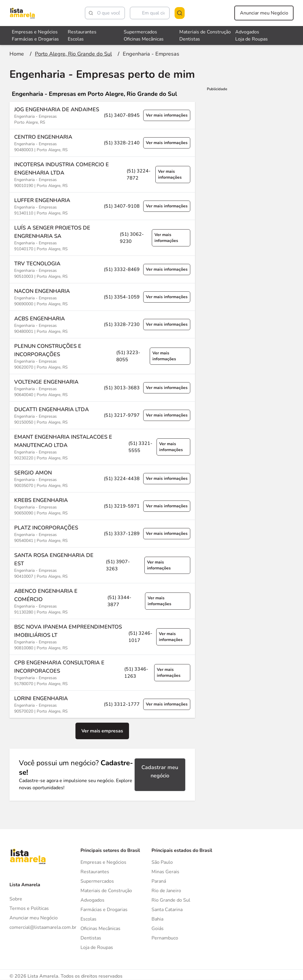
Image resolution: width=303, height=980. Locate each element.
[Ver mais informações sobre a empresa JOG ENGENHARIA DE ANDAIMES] (102, 115)
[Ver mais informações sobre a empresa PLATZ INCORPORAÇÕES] (102, 533)
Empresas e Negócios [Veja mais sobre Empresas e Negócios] (35, 32)
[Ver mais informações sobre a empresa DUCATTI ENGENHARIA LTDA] (102, 415)
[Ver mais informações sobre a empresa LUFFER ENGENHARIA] (102, 206)
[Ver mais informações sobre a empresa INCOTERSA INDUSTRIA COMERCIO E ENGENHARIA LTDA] (102, 174)
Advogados (92, 900)
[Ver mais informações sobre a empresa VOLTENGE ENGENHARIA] (102, 388)
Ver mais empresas (102, 731)
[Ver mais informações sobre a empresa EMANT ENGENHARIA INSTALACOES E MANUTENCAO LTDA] (102, 447)
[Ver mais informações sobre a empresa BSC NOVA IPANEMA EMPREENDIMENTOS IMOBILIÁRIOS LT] (102, 637)
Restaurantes (95, 872)
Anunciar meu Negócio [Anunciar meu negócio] (264, 13)
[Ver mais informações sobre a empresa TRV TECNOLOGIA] (102, 269)
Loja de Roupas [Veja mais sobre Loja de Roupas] (252, 39)
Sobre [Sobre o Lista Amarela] (16, 899)
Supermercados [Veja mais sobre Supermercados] (140, 32)
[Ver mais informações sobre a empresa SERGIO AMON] (102, 478)
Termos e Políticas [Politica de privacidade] (29, 908)
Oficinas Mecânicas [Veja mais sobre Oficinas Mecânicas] (144, 39)
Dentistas (91, 938)
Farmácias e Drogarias (104, 910)
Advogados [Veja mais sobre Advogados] (247, 32)
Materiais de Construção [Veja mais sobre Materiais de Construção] (205, 32)
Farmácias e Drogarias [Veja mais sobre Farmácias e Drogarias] (35, 39)
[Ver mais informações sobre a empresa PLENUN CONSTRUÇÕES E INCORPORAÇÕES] (102, 356)
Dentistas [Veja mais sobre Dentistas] (190, 39)
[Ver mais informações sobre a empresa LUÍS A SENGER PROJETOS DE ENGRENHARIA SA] (102, 238)
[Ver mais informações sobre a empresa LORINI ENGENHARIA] (102, 704)
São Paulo (162, 862)
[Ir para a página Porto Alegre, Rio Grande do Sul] (73, 54)
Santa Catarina (167, 910)
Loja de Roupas (97, 947)
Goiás (158, 929)
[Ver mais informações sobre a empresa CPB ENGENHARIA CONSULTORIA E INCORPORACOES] (102, 673)
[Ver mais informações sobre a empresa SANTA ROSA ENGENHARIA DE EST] (102, 565)
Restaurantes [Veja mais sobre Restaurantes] (82, 32)
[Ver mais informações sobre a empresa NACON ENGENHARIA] (102, 297)
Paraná (159, 881)
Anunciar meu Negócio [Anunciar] (34, 918)
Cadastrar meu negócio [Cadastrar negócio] (160, 771)
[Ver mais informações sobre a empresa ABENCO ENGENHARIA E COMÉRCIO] (102, 601)
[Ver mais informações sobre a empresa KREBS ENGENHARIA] (102, 506)
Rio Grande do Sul (171, 900)
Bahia (157, 919)
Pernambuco (165, 938)
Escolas (88, 919)
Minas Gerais (165, 872)
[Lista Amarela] (22, 13)
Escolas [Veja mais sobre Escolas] (76, 39)
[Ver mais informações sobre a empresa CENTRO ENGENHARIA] (102, 143)
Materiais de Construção (106, 891)
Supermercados (97, 881)
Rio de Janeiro (166, 891)
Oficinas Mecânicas (100, 929)
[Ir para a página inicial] (17, 54)
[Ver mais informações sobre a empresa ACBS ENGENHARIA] (102, 324)
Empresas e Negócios (103, 862)
